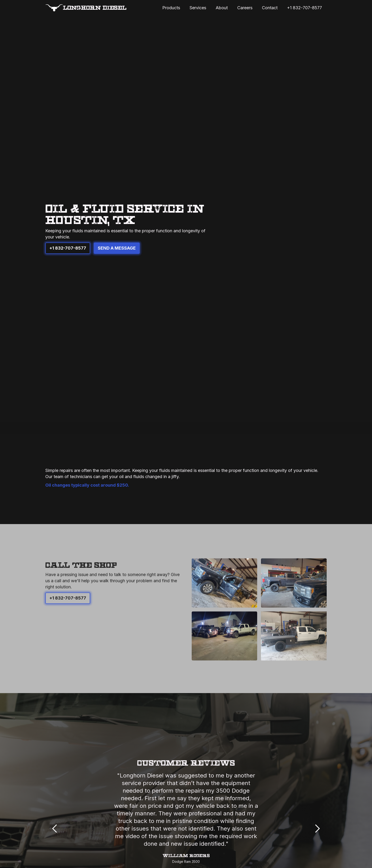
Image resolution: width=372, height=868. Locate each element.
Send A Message (117, 248)
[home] (86, 8)
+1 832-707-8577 (305, 8)
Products (171, 8)
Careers (245, 8)
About (222, 8)
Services (198, 8)
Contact (270, 8)
